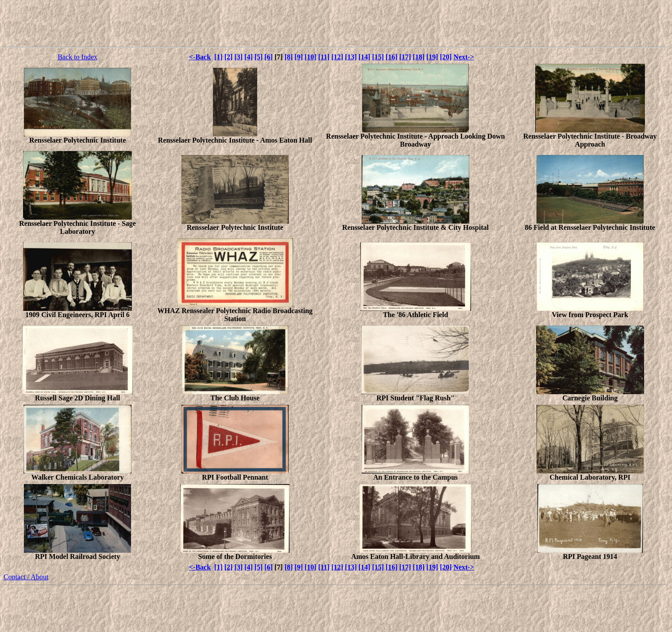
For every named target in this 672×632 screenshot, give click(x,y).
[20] (446, 57)
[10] (311, 57)
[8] (289, 57)
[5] (259, 57)
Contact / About (26, 577)
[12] (337, 57)
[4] (249, 57)
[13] (351, 57)
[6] (268, 57)
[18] (419, 57)
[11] (324, 57)
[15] (378, 57)
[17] (405, 57)
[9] (299, 57)
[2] (229, 57)
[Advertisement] (336, 23)
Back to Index (77, 57)
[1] (218, 57)
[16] (392, 57)
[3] (238, 57)
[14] (365, 57)
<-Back (200, 57)
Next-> (463, 57)
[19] (432, 57)
